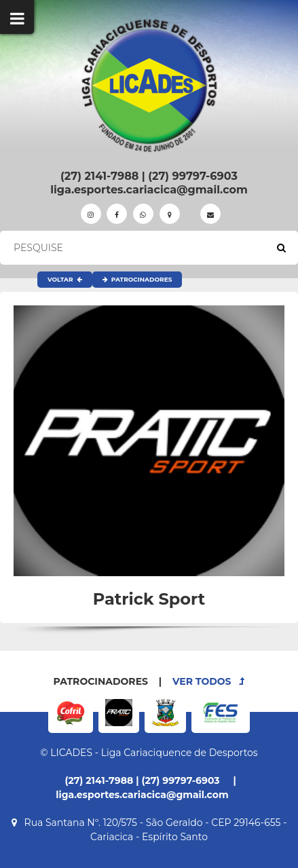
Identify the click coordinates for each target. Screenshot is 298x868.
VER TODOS (208, 681)
